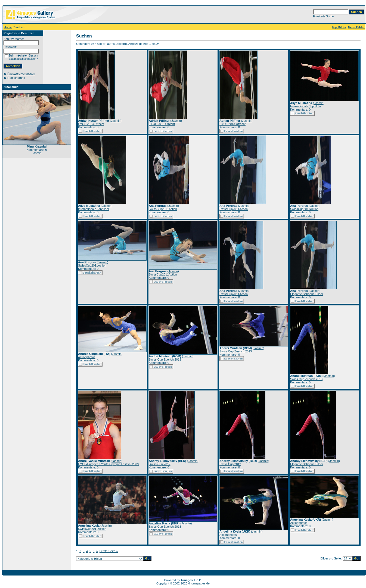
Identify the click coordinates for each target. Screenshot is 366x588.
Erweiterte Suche (323, 16)
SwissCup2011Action (163, 209)
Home (8, 27)
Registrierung (16, 78)
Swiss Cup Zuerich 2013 (165, 359)
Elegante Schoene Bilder (307, 294)
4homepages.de (199, 583)
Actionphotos (87, 357)
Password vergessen (21, 74)
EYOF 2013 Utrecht (91, 124)
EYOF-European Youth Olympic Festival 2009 (108, 464)
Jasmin (116, 121)
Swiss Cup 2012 (160, 464)
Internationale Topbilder (306, 106)
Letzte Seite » (109, 551)
